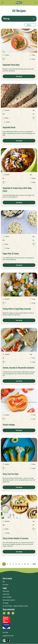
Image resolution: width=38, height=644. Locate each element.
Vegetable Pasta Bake (11, 65)
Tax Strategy (5, 603)
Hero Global (5, 632)
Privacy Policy (6, 591)
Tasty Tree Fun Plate (10, 474)
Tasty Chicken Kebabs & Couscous (16, 538)
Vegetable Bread (9, 127)
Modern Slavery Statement (9, 600)
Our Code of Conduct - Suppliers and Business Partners (15, 606)
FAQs (4, 582)
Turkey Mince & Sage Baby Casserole (17, 309)
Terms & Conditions (7, 597)
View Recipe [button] (19, 76)
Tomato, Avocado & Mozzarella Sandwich (18, 368)
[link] (19, 41)
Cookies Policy (6, 594)
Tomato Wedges (9, 425)
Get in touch (5, 585)
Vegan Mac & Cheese (11, 254)
